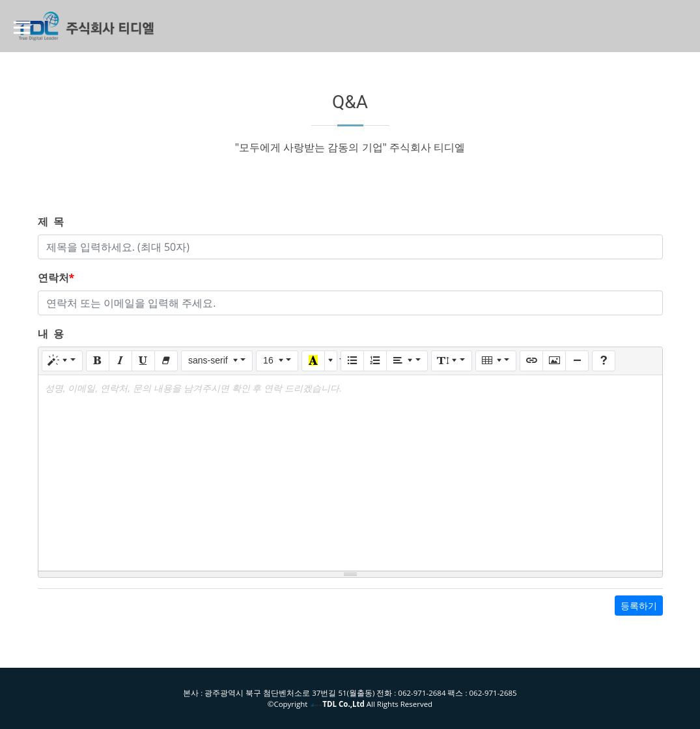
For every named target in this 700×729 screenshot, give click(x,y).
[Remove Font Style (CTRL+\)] (166, 361)
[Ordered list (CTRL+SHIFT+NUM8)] (375, 361)
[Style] (62, 361)
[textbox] (350, 473)
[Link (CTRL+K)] (531, 361)
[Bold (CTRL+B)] (98, 361)
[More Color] (331, 361)
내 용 (51, 334)
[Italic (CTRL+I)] (120, 361)
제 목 (51, 222)
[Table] (496, 361)
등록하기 (639, 606)
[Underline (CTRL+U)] (143, 361)
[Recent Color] (313, 361)
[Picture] (554, 361)
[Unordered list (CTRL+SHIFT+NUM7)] (352, 361)
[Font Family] (217, 361)
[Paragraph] (407, 361)
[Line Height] (452, 361)
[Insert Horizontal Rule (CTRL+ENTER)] (577, 361)
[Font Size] (277, 361)
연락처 (56, 278)
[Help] (604, 361)
